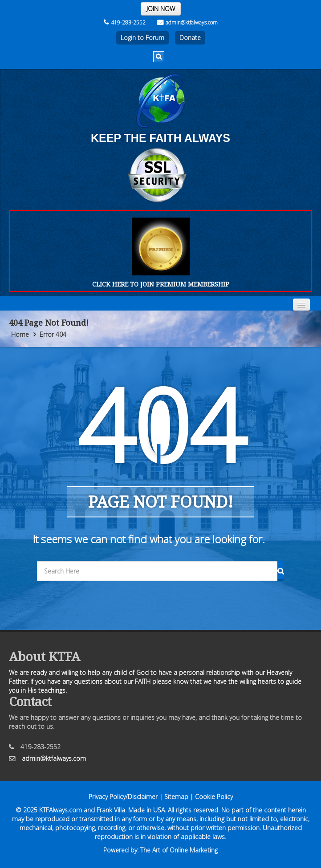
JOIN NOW (161, 9)
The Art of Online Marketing (179, 850)
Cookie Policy (214, 797)
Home (20, 334)
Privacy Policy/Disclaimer (123, 797)
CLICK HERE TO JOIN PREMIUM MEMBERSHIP (161, 284)
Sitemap (176, 797)
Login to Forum (142, 38)
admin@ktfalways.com (187, 22)
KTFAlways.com (61, 810)
